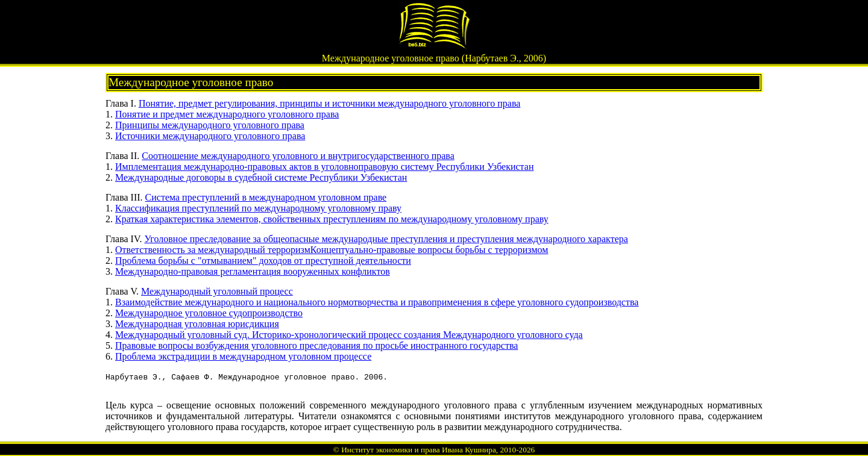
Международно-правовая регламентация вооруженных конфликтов (253, 271)
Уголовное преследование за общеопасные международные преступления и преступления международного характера (386, 239)
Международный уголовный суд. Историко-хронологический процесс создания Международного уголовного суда (349, 335)
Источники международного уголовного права (210, 136)
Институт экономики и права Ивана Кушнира (419, 450)
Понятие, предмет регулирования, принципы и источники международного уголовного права (329, 103)
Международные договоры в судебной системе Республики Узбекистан (261, 177)
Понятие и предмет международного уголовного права (227, 114)
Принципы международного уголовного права (210, 125)
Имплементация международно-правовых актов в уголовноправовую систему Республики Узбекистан (324, 167)
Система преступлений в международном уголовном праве (266, 197)
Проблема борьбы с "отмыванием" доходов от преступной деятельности (263, 261)
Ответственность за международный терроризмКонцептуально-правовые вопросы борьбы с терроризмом (332, 250)
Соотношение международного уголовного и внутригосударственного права (298, 156)
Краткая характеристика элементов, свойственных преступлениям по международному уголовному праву (332, 219)
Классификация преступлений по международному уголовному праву (258, 208)
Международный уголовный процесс (217, 291)
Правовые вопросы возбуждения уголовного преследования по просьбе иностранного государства (316, 345)
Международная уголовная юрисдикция (197, 324)
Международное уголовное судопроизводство (209, 313)
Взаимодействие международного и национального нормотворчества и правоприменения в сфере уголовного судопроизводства (377, 302)
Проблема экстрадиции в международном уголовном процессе (243, 356)
